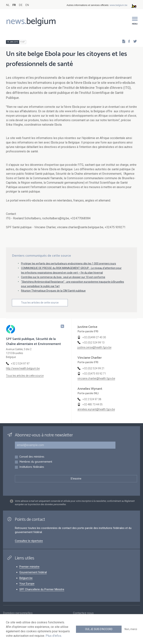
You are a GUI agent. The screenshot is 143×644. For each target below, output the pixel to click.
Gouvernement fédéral (33, 572)
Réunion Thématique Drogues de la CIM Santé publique (53, 291)
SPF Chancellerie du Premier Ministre (42, 589)
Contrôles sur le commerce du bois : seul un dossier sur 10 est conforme (63, 277)
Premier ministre (29, 567)
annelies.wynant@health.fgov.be (96, 409)
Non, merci (131, 629)
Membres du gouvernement (36, 462)
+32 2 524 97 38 (92, 399)
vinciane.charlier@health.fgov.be (96, 378)
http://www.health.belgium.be (23, 368)
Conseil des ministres (32, 457)
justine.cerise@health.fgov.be (94, 347)
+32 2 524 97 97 (20, 364)
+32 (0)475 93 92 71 (94, 374)
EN (27, 5)
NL (8, 5)
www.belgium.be (119, 5)
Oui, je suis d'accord (99, 629)
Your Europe (27, 584)
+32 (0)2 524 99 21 (93, 368)
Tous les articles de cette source (40, 303)
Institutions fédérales (32, 467)
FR (14, 5)
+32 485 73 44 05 (93, 404)
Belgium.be (26, 578)
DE (21, 5)
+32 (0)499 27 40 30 (94, 337)
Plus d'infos (53, 636)
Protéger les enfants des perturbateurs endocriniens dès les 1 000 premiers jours (69, 264)
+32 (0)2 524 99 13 (93, 343)
